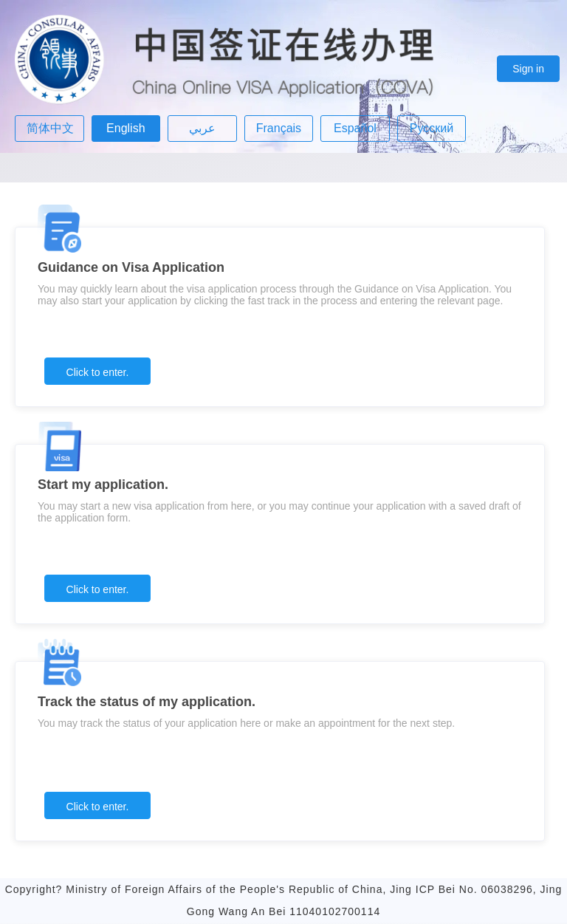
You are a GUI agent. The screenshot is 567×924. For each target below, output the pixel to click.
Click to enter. (98, 372)
